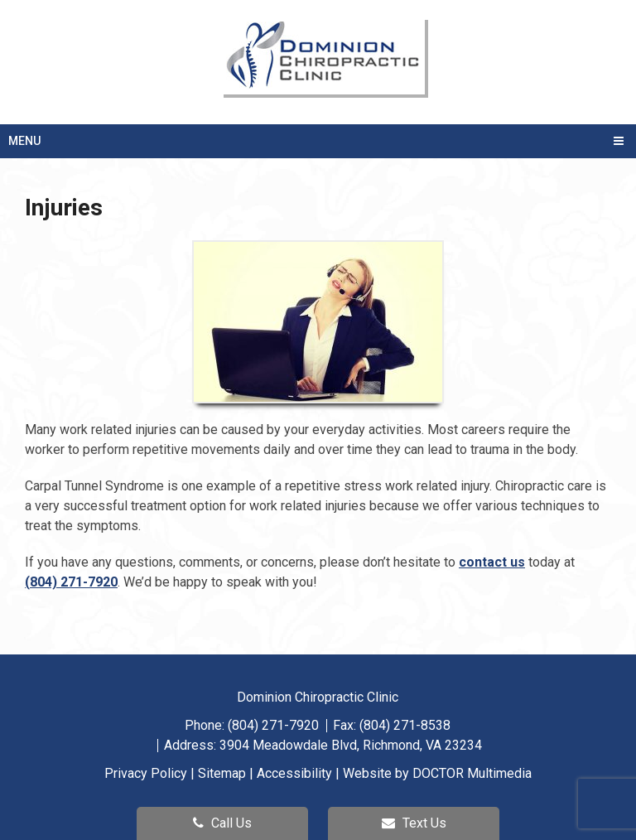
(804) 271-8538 (405, 725)
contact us (492, 562)
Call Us (222, 823)
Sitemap (222, 773)
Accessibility (294, 773)
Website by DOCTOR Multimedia (437, 773)
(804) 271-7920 (71, 582)
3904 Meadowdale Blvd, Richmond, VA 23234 (351, 745)
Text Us (414, 823)
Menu (24, 141)
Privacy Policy (146, 773)
